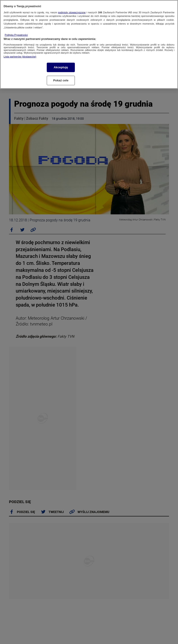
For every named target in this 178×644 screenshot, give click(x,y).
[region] (89, 44)
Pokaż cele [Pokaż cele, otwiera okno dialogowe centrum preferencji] (61, 80)
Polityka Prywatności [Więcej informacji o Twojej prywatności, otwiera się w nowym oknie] (16, 35)
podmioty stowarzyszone (72, 12)
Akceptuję (61, 67)
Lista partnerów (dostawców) (20, 57)
